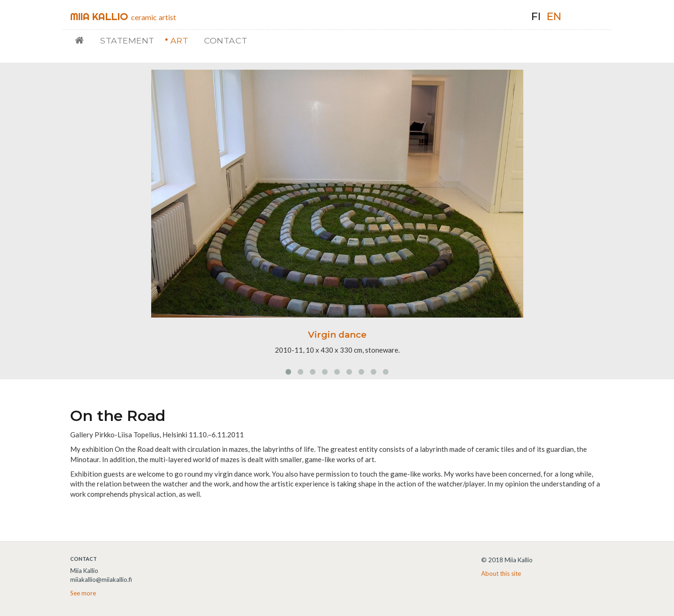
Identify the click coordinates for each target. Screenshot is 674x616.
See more (83, 593)
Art (179, 40)
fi (536, 17)
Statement (127, 40)
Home (83, 40)
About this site (501, 573)
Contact (226, 40)
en (554, 17)
